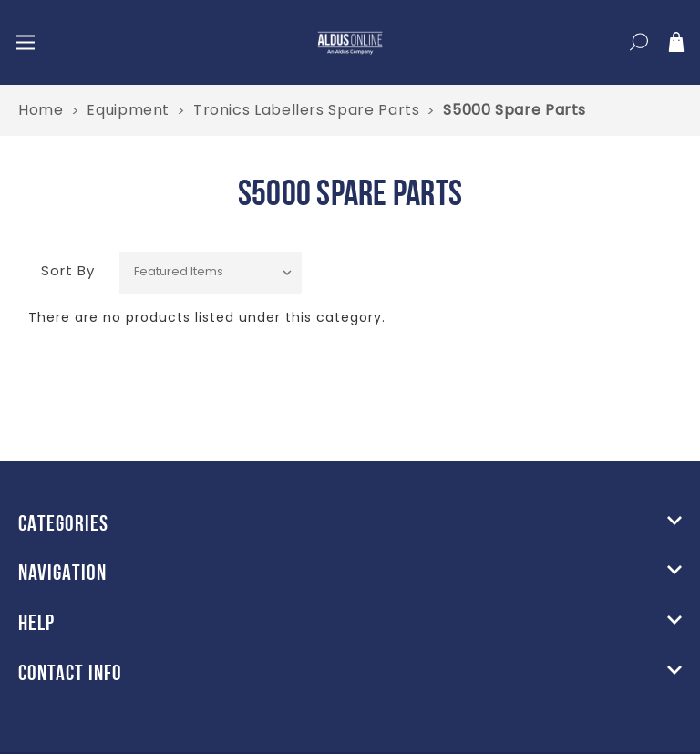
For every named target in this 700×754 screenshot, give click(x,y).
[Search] (639, 46)
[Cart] (676, 46)
